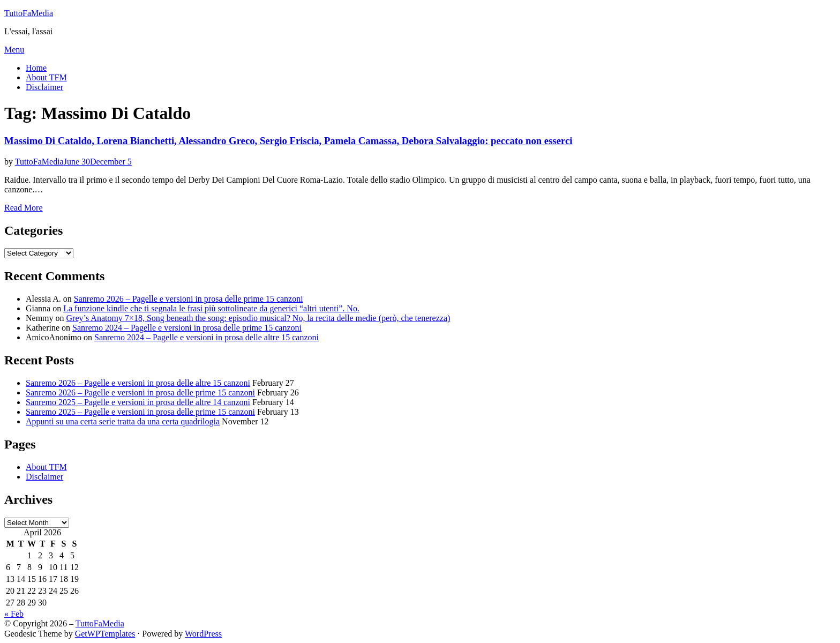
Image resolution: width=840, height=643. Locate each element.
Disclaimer (44, 87)
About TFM (46, 77)
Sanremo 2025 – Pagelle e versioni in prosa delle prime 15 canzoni (140, 412)
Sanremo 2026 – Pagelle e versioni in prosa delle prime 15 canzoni (189, 299)
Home (36, 68)
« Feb (14, 614)
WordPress (203, 634)
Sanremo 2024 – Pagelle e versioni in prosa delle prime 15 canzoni (187, 328)
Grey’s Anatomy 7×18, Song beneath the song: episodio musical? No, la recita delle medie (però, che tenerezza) (258, 318)
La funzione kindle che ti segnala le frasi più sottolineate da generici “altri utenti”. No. (211, 308)
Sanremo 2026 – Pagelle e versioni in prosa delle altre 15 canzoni (138, 383)
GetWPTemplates (105, 634)
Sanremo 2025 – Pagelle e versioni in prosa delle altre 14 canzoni (138, 402)
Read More (24, 208)
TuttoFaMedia (29, 13)
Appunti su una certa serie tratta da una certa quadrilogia (123, 421)
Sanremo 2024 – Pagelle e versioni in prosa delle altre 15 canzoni (207, 337)
